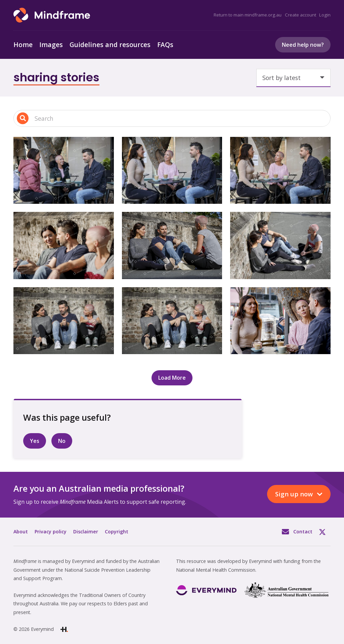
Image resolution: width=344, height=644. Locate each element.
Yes (35, 441)
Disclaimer (86, 532)
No (62, 441)
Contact (303, 532)
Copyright (117, 532)
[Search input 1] (172, 119)
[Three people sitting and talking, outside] (64, 245)
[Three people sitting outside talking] (280, 245)
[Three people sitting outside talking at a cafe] (280, 321)
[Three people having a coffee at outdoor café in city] (64, 170)
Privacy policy (51, 532)
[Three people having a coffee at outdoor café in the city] (172, 170)
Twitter (325, 532)
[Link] (52, 15)
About (21, 532)
